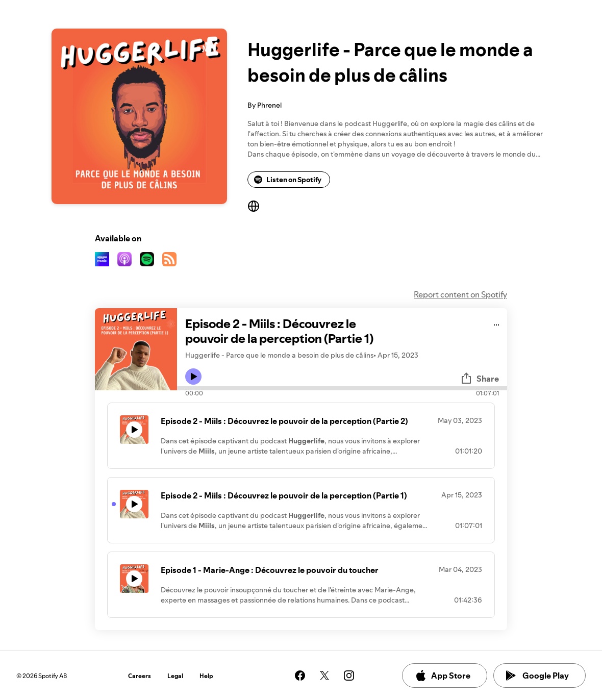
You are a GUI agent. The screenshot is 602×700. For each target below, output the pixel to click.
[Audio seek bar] (342, 388)
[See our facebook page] (300, 676)
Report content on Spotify (460, 294)
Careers (140, 676)
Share (480, 379)
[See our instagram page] (349, 676)
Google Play (537, 676)
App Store (443, 676)
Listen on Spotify (288, 180)
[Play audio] (497, 323)
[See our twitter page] (324, 676)
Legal (175, 676)
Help (206, 676)
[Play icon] (193, 377)
